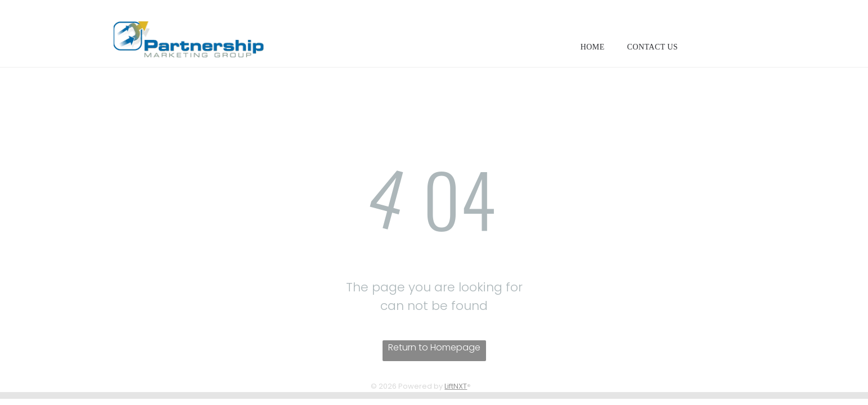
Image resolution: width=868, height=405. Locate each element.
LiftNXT (456, 386)
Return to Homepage (434, 347)
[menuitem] (593, 47)
